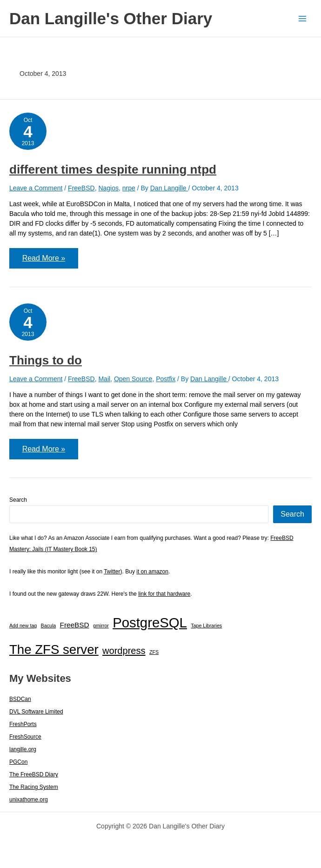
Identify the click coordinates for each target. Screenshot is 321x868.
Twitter (112, 572)
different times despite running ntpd (113, 169)
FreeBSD (81, 188)
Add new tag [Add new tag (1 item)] (23, 626)
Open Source (133, 379)
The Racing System (34, 787)
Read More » (44, 261)
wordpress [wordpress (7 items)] (124, 651)
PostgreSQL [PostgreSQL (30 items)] (150, 623)
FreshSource (25, 737)
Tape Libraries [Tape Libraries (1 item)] (206, 626)
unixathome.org (29, 800)
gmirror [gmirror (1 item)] (101, 626)
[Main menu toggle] (302, 18)
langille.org (23, 750)
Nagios (108, 188)
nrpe (129, 188)
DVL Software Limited (36, 712)
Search (18, 500)
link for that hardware (164, 594)
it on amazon (152, 572)
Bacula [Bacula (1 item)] (49, 626)
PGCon (18, 762)
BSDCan (20, 700)
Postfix (166, 379)
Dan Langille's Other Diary (111, 18)
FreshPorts (23, 725)
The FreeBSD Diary (34, 775)
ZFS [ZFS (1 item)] (154, 653)
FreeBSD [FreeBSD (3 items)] (75, 625)
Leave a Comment (36, 188)
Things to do (46, 360)
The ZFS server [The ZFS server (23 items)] (54, 650)
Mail (104, 379)
